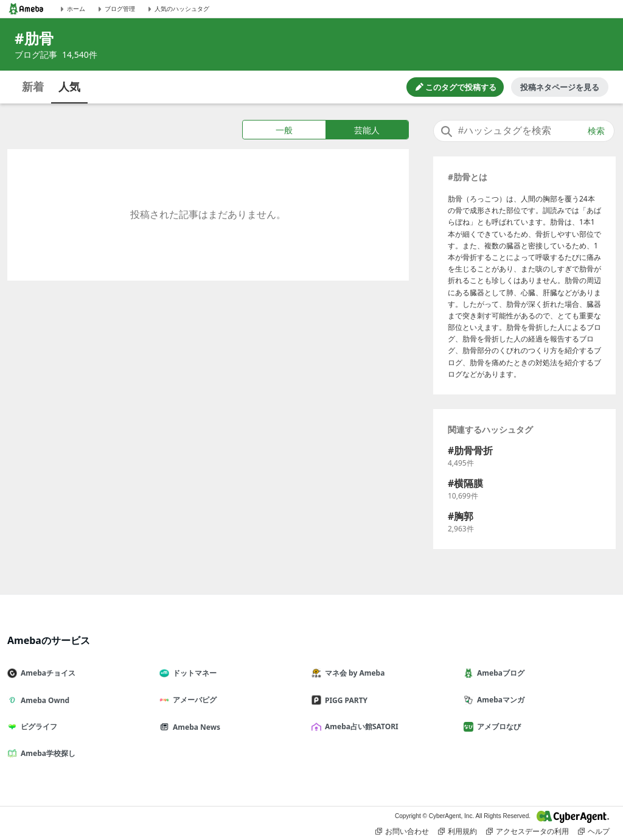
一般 (284, 130)
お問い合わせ (402, 831)
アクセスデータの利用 (527, 831)
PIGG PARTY (344, 700)
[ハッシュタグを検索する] (524, 131)
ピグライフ (37, 726)
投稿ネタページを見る (560, 87)
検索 (596, 131)
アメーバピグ (193, 700)
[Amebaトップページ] (26, 9)
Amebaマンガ (499, 700)
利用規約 (458, 831)
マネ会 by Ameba (353, 673)
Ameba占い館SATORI (360, 726)
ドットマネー (193, 673)
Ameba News (195, 727)
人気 (69, 86)
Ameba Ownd (43, 700)
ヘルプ (594, 831)
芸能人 (367, 130)
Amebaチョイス (46, 673)
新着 (33, 86)
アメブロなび (497, 726)
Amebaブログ (499, 673)
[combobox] (524, 131)
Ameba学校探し (46, 753)
